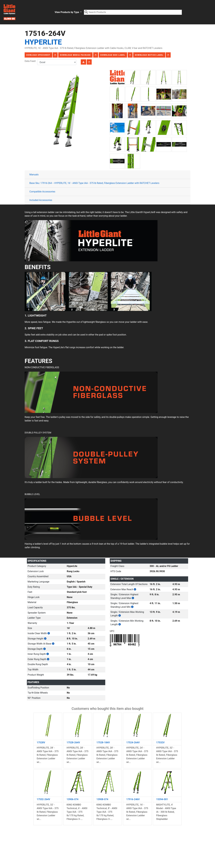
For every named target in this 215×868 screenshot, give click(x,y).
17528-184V (103, 742)
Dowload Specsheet (38, 55)
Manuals (34, 175)
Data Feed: (31, 61)
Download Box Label (113, 55)
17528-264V (73, 742)
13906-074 (72, 799)
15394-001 (162, 799)
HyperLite (43, 42)
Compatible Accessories (42, 192)
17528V (41, 742)
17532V (160, 742)
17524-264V (133, 742)
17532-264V (43, 799)
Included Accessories (41, 200)
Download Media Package (75, 55)
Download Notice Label (149, 55)
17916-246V (133, 799)
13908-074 (102, 799)
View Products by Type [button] (67, 12)
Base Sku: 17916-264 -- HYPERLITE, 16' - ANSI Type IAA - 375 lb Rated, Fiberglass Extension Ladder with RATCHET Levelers (94, 183)
